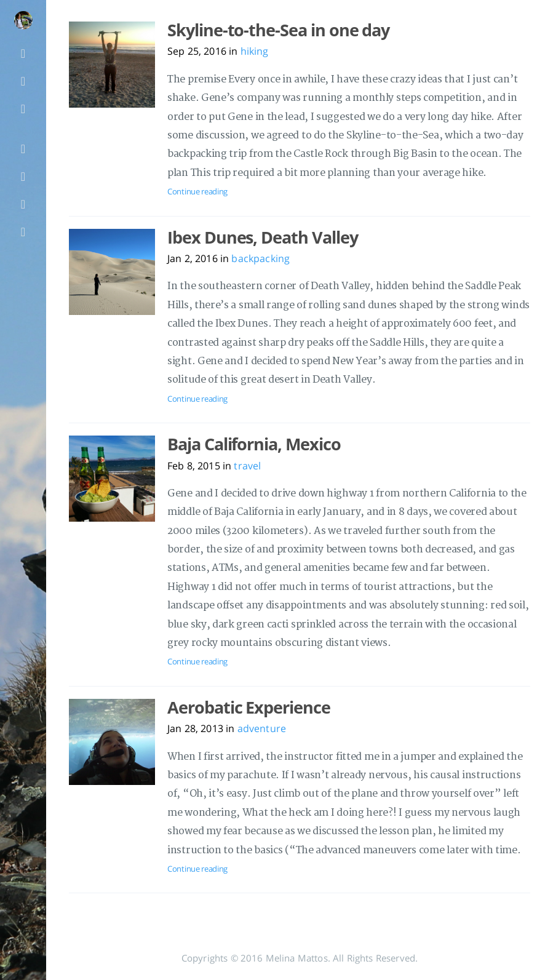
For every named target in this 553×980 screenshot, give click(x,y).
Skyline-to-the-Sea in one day (278, 30)
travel (247, 466)
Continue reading (197, 191)
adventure (262, 728)
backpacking (261, 258)
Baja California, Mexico (254, 444)
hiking (255, 51)
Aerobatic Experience (249, 707)
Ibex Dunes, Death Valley (263, 237)
